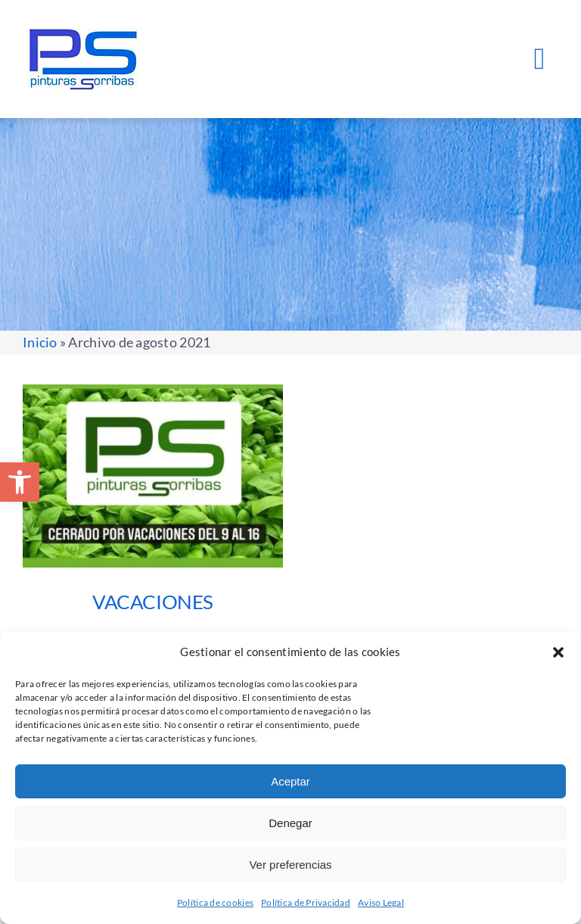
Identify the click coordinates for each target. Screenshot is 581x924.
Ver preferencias (290, 865)
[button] (20, 482)
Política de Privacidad (306, 902)
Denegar (290, 823)
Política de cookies (215, 902)
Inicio (40, 342)
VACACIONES (153, 602)
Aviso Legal (381, 902)
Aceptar (290, 781)
